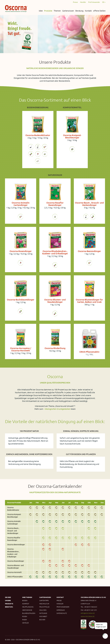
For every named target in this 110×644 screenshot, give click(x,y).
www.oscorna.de (88, 616)
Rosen (25, 616)
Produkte (48, 11)
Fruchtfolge (44, 607)
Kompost (26, 604)
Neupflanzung (28, 607)
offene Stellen (99, 11)
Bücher (42, 620)
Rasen (25, 620)
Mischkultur (44, 604)
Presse (75, 2)
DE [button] (104, 2)
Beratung (79, 11)
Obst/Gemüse (27, 610)
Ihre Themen (27, 597)
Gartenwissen (68, 11)
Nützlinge (43, 613)
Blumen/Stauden (29, 613)
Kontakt (88, 11)
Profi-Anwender (94, 2)
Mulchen (43, 610)
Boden (25, 601)
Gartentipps (44, 601)
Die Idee (8, 597)
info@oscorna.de (88, 613)
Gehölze (25, 623)
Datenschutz (62, 613)
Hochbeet (43, 616)
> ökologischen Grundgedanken (57, 409)
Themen (57, 11)
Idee (41, 11)
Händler (83, 2)
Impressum (61, 610)
